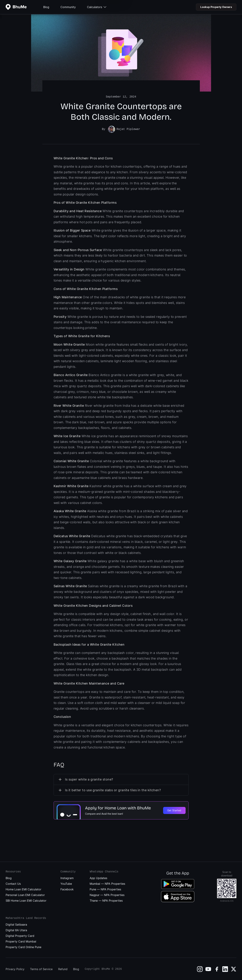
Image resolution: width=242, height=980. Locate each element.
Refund (63, 969)
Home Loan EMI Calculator (23, 889)
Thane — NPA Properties (106, 900)
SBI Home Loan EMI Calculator (26, 900)
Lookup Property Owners (216, 7)
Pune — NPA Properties (105, 889)
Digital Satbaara (16, 924)
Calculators (97, 7)
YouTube (66, 883)
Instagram (67, 878)
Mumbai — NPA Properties (107, 883)
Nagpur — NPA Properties (107, 895)
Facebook (67, 889)
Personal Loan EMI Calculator (25, 895)
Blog (46, 7)
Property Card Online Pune (23, 947)
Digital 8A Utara (16, 930)
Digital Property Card (20, 935)
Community (68, 7)
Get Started (174, 810)
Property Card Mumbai (21, 941)
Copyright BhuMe (97, 969)
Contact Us (13, 883)
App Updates (98, 878)
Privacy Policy (15, 969)
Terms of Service (41, 969)
